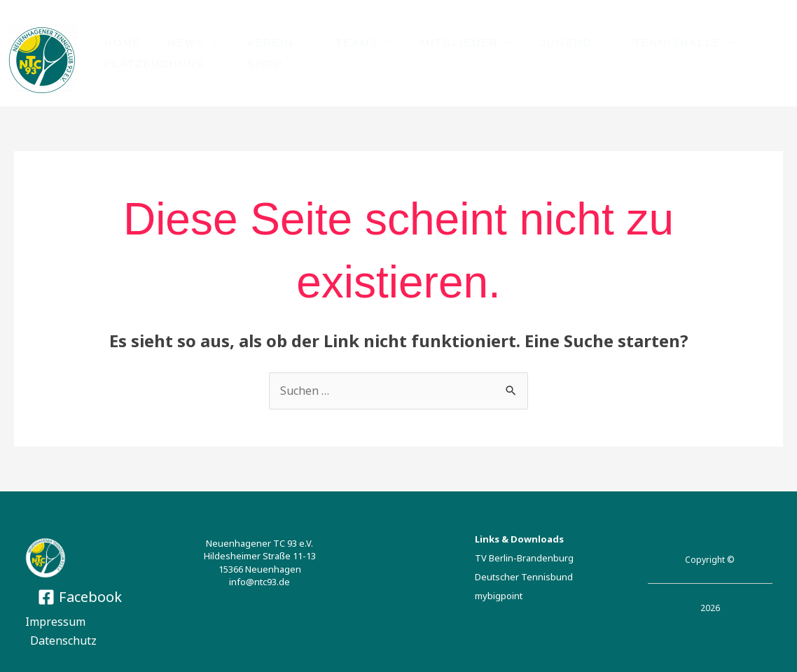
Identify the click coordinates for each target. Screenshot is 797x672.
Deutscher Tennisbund (524, 577)
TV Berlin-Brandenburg (524, 558)
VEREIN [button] (257, 42)
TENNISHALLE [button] (643, 42)
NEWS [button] (178, 42)
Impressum (55, 622)
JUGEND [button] (537, 42)
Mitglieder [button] (436, 42)
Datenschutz (64, 640)
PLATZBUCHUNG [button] (152, 64)
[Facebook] (80, 597)
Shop (257, 64)
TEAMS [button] (339, 42)
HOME (120, 42)
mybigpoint (499, 596)
